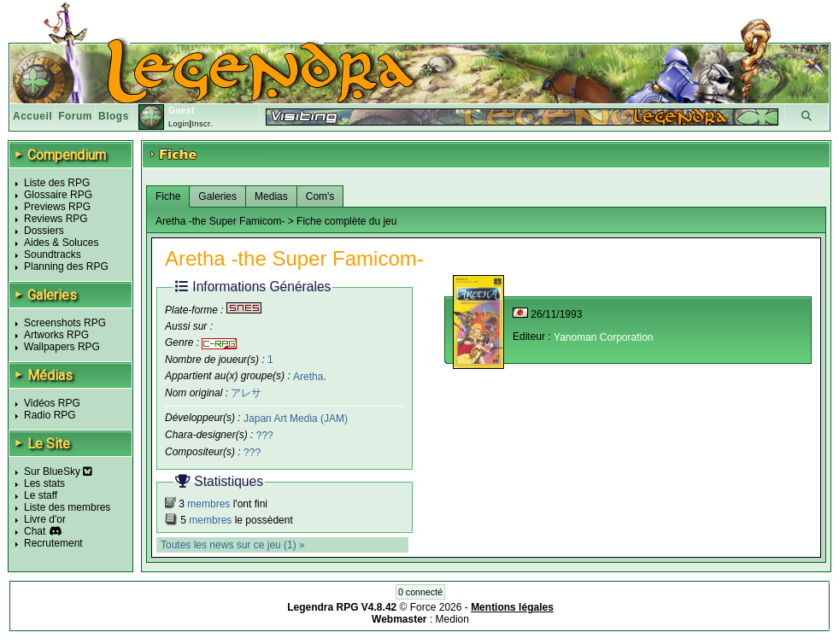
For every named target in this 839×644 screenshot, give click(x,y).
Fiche (168, 196)
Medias (271, 196)
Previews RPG (57, 207)
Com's (320, 196)
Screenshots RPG (65, 323)
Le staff (41, 495)
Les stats (44, 483)
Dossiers (44, 231)
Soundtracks (53, 255)
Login (179, 124)
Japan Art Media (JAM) (296, 419)
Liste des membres (67, 507)
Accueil (32, 116)
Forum (75, 116)
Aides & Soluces (61, 243)
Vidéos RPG (52, 403)
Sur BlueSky (58, 471)
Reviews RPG (56, 219)
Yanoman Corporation (604, 337)
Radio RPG (50, 415)
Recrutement (53, 543)
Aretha (308, 376)
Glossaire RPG (58, 195)
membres (208, 504)
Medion (452, 619)
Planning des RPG (66, 266)
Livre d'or (45, 519)
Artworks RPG (56, 335)
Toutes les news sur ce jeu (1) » (233, 545)
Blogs (114, 116)
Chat (35, 531)
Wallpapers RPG (62, 347)
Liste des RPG (57, 183)
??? (265, 436)
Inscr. (202, 124)
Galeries (217, 196)
